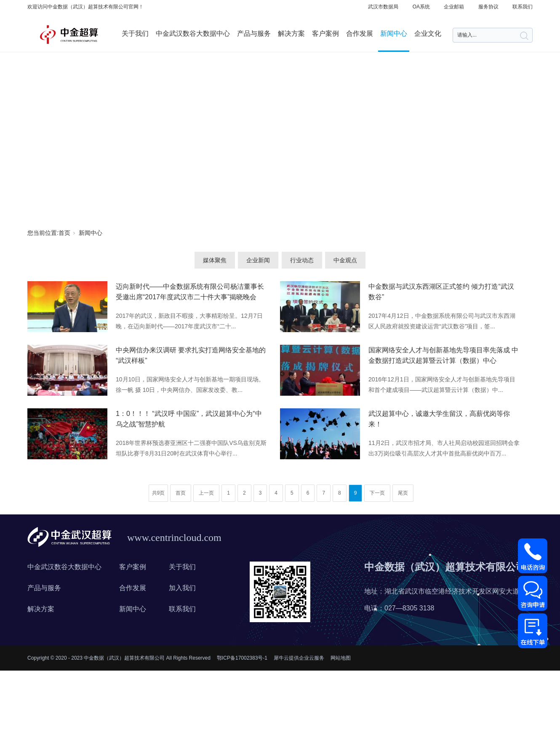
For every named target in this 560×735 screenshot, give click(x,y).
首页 (64, 233)
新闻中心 (394, 33)
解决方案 (291, 33)
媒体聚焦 (215, 260)
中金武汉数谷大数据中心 (193, 33)
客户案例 (325, 33)
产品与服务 (254, 33)
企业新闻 (258, 260)
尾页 (403, 493)
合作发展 (360, 33)
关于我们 (135, 33)
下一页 (377, 493)
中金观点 (345, 260)
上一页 (206, 493)
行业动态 (302, 260)
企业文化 (428, 33)
